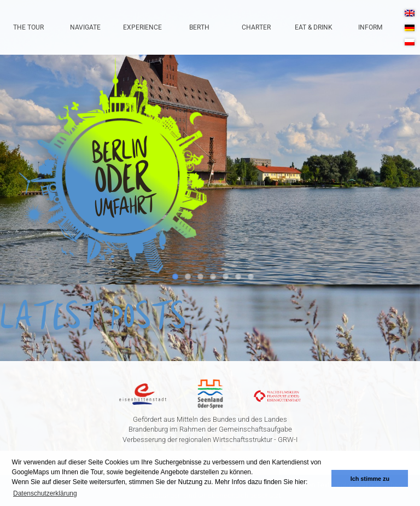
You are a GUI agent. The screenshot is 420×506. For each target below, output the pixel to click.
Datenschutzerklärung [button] (45, 493)
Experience (142, 27)
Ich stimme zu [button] (370, 479)
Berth (199, 27)
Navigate (85, 27)
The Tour (28, 27)
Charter (256, 27)
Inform (370, 27)
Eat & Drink (314, 27)
